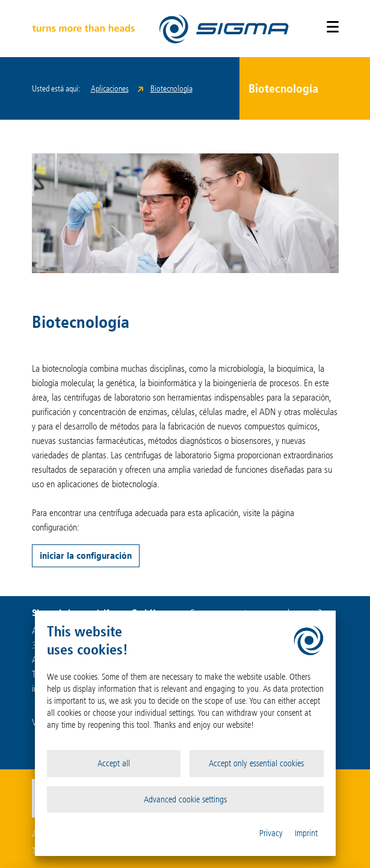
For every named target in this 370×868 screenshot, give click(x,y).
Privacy (271, 833)
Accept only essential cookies (256, 763)
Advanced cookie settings (185, 799)
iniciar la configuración (86, 556)
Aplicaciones (110, 89)
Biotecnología (171, 89)
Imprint (306, 833)
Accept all (114, 763)
